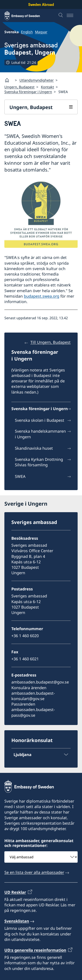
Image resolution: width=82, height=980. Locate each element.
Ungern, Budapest (19, 87)
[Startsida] (9, 80)
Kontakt (47, 87)
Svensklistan (17, 921)
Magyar (41, 32)
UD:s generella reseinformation (35, 950)
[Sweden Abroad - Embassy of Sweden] (26, 16)
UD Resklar (15, 892)
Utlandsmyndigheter (37, 80)
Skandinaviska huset (34, 448)
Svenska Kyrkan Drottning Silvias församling (39, 462)
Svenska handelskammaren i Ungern (40, 434)
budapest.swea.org (42, 296)
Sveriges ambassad (31, 49)
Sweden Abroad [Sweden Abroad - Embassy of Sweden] (41, 4)
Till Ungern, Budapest (51, 342)
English (27, 32)
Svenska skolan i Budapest (40, 420)
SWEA (20, 476)
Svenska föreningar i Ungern (28, 92)
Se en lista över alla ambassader (34, 872)
